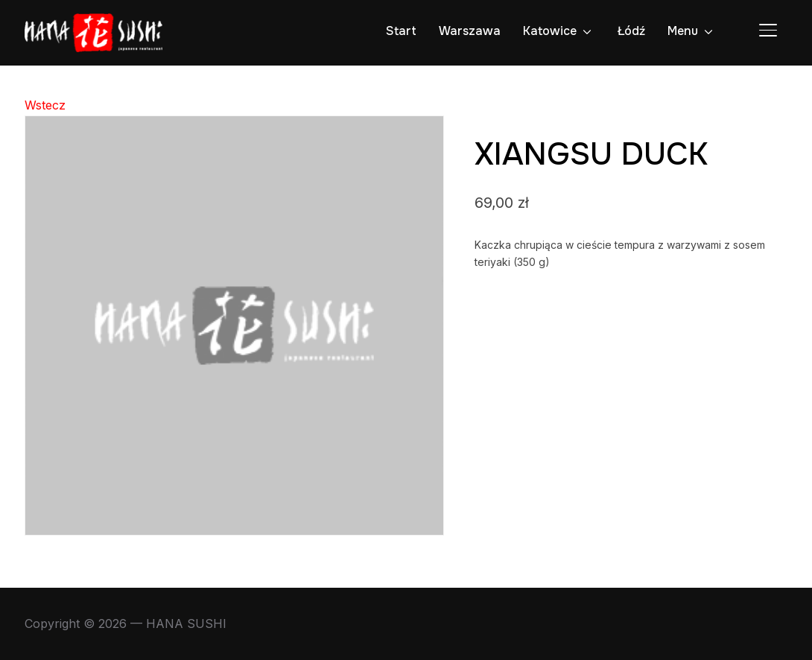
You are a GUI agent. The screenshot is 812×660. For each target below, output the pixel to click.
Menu (683, 31)
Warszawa (470, 31)
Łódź (631, 31)
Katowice (550, 31)
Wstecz (45, 105)
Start (401, 31)
